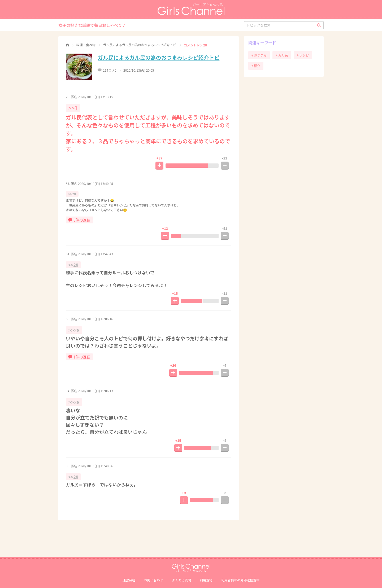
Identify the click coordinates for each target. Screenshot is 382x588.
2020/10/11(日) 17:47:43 (95, 254)
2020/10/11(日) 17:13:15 (95, 97)
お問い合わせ (154, 580)
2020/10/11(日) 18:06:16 (95, 319)
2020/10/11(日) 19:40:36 (95, 466)
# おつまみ (259, 55)
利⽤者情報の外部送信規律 (240, 580)
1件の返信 (79, 357)
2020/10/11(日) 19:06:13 (95, 391)
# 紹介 (256, 66)
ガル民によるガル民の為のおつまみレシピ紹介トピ (159, 57)
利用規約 (206, 580)
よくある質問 (181, 580)
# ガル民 (282, 55)
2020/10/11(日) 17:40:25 (95, 183)
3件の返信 (79, 220)
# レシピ (303, 55)
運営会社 (129, 580)
